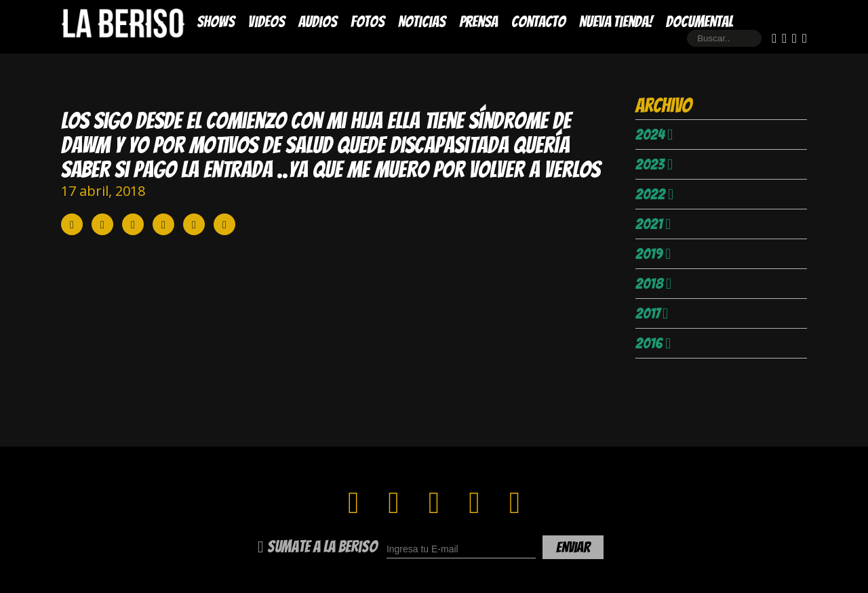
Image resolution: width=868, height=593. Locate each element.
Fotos (368, 22)
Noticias (422, 22)
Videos (267, 22)
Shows (216, 22)
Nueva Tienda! (616, 22)
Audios (318, 22)
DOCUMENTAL (699, 22)
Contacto (538, 22)
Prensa (478, 22)
